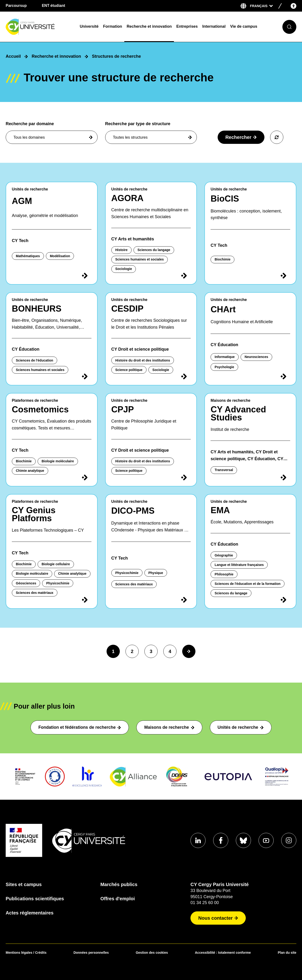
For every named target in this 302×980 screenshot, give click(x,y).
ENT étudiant (54, 6)
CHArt (223, 309)
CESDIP (127, 309)
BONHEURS (37, 309)
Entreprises (187, 26)
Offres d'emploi (118, 899)
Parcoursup (16, 6)
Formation (112, 26)
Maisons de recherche (169, 727)
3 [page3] (151, 651)
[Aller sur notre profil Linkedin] (198, 840)
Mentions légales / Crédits (26, 953)
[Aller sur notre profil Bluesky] (243, 840)
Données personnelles (91, 953)
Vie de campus (244, 26)
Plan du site (287, 953)
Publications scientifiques (35, 899)
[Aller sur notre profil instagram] (289, 840)
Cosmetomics (40, 409)
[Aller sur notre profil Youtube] (266, 840)
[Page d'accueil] (40, 27)
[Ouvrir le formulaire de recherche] (289, 27)
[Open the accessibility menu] (293, 6)
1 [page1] (113, 651)
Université (89, 26)
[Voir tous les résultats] (277, 137)
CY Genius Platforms (34, 514)
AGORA (127, 198)
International (214, 26)
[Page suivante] (189, 651)
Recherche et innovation (149, 26)
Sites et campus (24, 884)
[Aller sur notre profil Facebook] (221, 840)
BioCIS (225, 199)
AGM (22, 201)
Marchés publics (119, 884)
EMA (220, 510)
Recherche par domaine (52, 133)
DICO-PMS (133, 511)
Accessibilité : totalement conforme (223, 953)
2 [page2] (132, 651)
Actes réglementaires (30, 913)
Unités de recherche (241, 727)
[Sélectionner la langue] (261, 6)
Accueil (13, 56)
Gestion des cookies (152, 953)
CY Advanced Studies (238, 413)
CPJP (123, 409)
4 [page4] (170, 651)
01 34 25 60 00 (205, 903)
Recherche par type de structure (151, 133)
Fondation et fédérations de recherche (80, 727)
